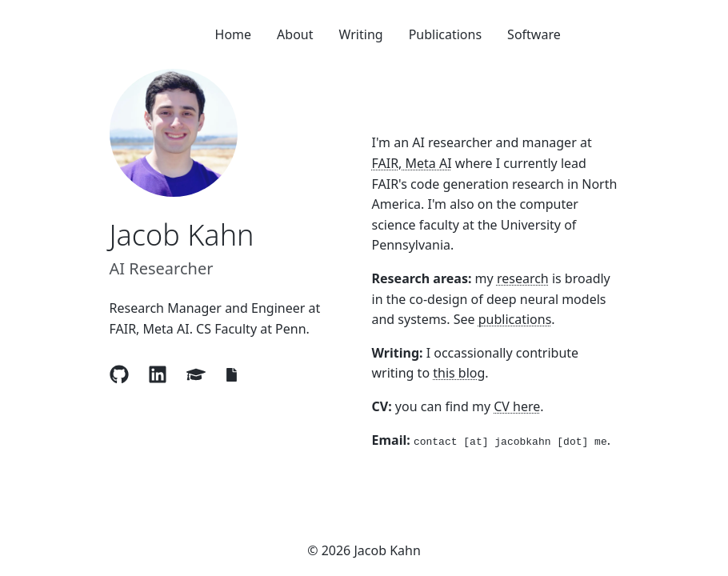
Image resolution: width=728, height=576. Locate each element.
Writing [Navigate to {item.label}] (361, 34)
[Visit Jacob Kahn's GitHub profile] (119, 374)
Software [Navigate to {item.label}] (534, 34)
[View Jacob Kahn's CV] (232, 375)
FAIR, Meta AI (412, 163)
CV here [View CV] (517, 406)
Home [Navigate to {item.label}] (234, 34)
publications (515, 319)
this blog (459, 373)
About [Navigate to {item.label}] (295, 34)
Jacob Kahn (182, 235)
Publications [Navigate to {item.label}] (445, 34)
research (523, 278)
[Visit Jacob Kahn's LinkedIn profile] (158, 374)
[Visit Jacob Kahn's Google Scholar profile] (196, 374)
